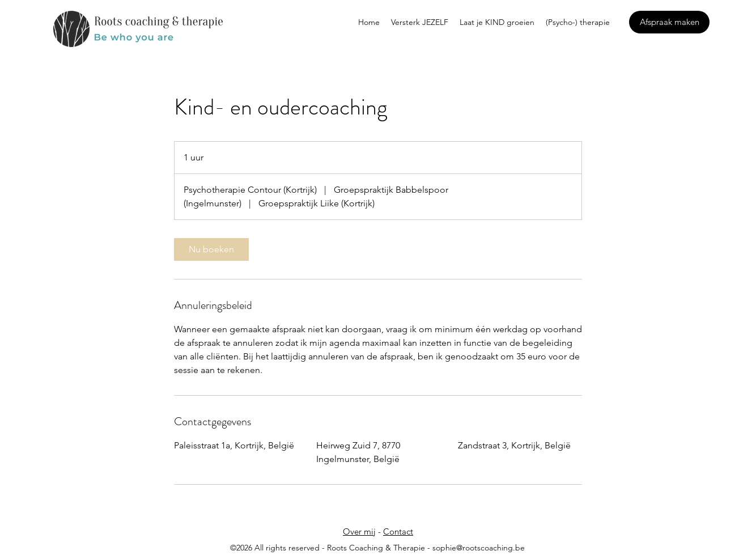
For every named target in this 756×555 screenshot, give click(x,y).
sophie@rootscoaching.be (479, 548)
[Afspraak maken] (669, 22)
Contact (398, 531)
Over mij (359, 531)
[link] (211, 249)
